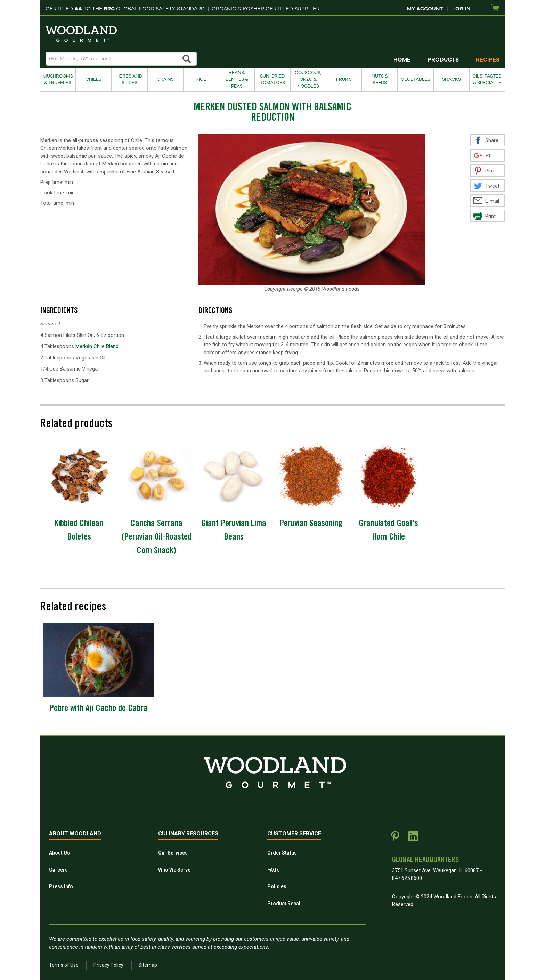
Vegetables (416, 79)
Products (443, 60)
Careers (58, 870)
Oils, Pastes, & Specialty (487, 79)
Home (402, 60)
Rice (201, 79)
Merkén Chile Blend (97, 346)
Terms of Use (64, 965)
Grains (165, 79)
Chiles (93, 79)
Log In (461, 9)
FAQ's (274, 870)
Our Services (173, 853)
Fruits (344, 79)
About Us (59, 853)
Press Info (61, 886)
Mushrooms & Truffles (58, 79)
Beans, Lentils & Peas (237, 79)
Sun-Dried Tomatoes (272, 79)
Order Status (282, 853)
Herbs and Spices (129, 79)
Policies (277, 886)
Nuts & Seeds (380, 79)
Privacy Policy (108, 965)
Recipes (488, 60)
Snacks (452, 79)
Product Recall (284, 904)
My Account (425, 9)
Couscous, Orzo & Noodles (308, 79)
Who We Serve (174, 870)
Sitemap (148, 965)
